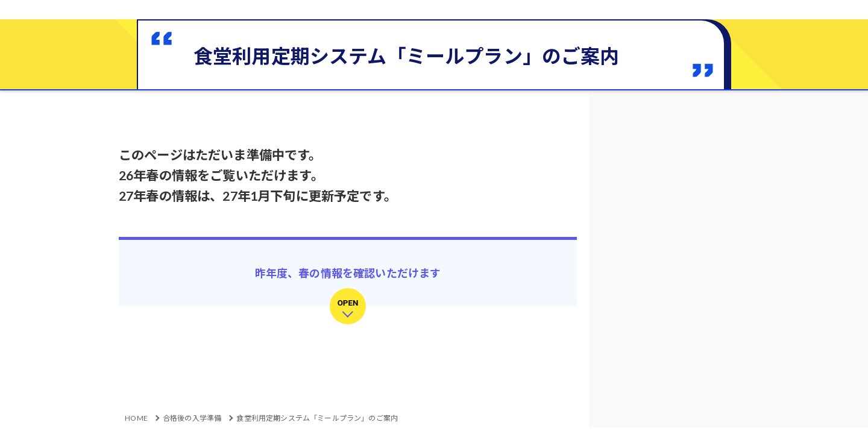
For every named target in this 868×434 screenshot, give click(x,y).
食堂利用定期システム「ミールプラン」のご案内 (317, 418)
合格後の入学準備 (192, 418)
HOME (136, 418)
